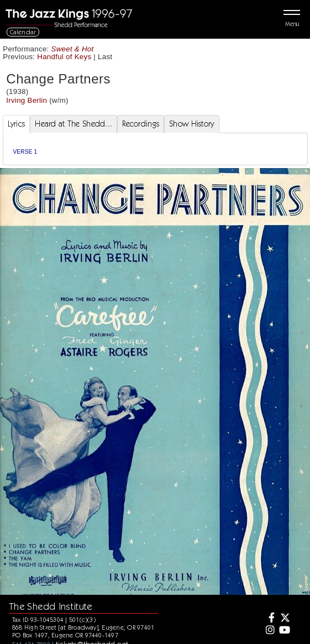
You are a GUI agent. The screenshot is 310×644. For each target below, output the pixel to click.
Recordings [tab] (141, 124)
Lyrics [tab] (17, 124)
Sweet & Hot (73, 49)
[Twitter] (284, 619)
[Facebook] (269, 619)
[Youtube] (284, 631)
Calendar (23, 32)
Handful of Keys (64, 57)
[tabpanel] (155, 149)
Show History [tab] (191, 124)
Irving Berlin (27, 100)
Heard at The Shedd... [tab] (73, 124)
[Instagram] (269, 631)
